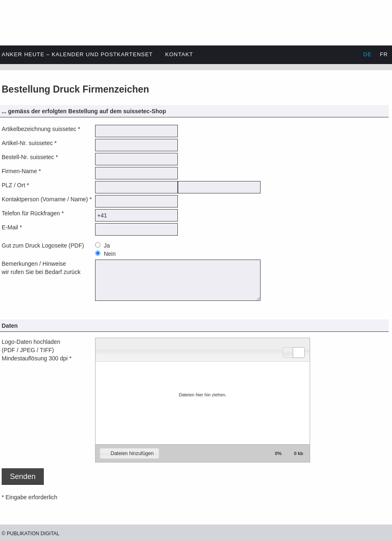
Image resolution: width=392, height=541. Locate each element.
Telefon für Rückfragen (31, 213)
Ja (106, 245)
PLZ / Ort (13, 185)
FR (384, 54)
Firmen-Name (19, 171)
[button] (288, 353)
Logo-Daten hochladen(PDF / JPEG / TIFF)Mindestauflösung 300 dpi (35, 350)
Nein (109, 254)
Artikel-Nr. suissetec (27, 143)
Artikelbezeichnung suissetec (39, 129)
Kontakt (179, 54)
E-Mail (10, 227)
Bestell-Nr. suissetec (28, 157)
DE (368, 54)
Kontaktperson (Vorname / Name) (45, 199)
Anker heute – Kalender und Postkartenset (77, 54)
